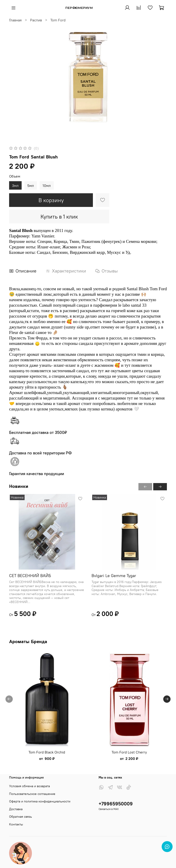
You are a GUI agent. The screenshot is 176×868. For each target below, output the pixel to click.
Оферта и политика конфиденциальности (40, 801)
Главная (15, 20)
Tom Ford (58, 20)
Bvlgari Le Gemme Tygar (114, 576)
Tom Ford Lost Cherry (129, 752)
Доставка (16, 809)
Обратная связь (20, 817)
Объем (15, 176)
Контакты (16, 824)
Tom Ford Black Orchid (47, 752)
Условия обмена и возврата (29, 786)
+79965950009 (116, 804)
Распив (36, 20)
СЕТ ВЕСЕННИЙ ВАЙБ (30, 576)
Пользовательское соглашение (32, 794)
